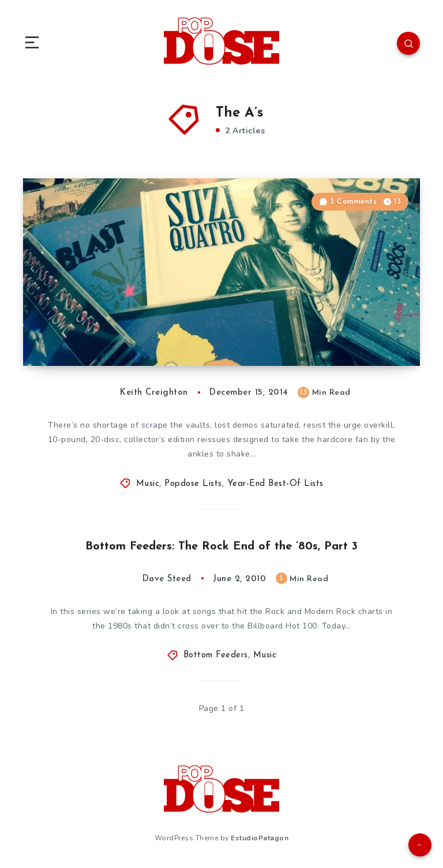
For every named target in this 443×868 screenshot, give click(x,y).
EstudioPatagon (260, 838)
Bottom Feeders (216, 655)
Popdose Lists (193, 484)
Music (148, 484)
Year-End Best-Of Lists (275, 484)
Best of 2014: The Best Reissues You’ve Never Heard (148, 334)
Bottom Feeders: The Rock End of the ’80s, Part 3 (221, 547)
